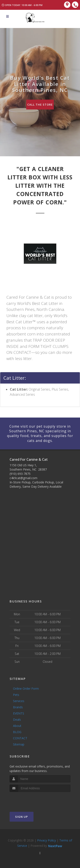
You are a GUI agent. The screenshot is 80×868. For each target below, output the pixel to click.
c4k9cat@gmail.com (23, 478)
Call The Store (40, 105)
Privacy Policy (47, 840)
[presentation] (32, 800)
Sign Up (22, 817)
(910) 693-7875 (20, 474)
